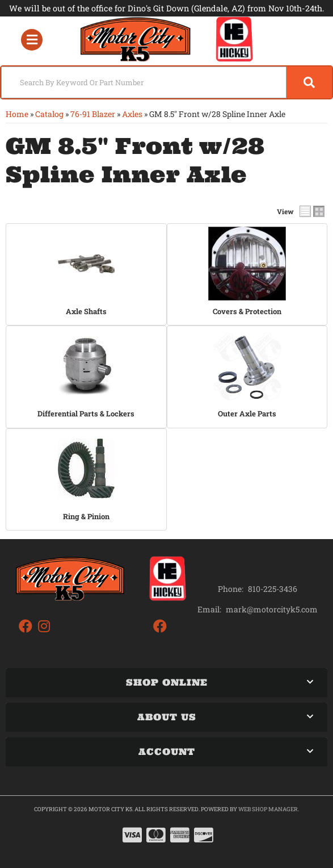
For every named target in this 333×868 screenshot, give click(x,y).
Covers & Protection (247, 311)
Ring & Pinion (86, 516)
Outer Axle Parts (247, 414)
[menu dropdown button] (32, 39)
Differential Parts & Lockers (86, 414)
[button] (166, 82)
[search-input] (144, 82)
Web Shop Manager (268, 809)
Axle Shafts (86, 311)
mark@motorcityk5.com (272, 610)
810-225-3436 (273, 589)
